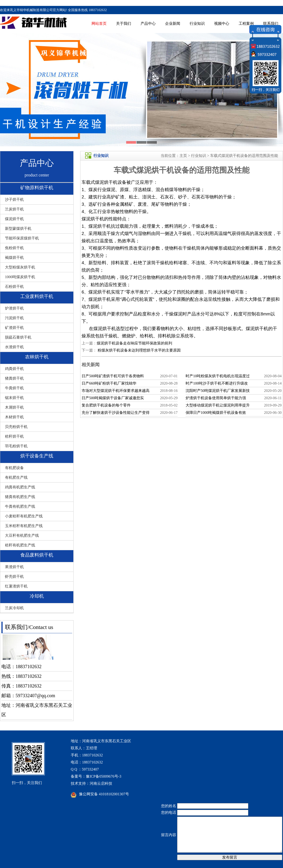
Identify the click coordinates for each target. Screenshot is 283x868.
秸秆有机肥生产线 (20, 545)
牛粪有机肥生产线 (20, 506)
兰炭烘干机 (14, 209)
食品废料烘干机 (37, 555)
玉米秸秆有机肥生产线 (24, 526)
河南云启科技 (101, 783)
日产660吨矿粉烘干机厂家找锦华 (109, 383)
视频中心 (222, 23)
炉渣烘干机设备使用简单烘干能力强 (216, 398)
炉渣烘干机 (14, 308)
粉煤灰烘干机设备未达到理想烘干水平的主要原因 (139, 350)
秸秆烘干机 (14, 436)
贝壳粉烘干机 (16, 427)
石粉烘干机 (14, 287)
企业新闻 (173, 23)
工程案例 (246, 23)
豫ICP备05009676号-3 (104, 776)
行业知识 (197, 23)
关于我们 (124, 23)
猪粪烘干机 (14, 378)
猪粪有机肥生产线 (20, 497)
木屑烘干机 (14, 407)
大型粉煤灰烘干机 (20, 267)
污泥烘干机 (14, 318)
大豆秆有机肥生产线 (22, 535)
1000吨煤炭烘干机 (20, 277)
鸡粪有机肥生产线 (20, 487)
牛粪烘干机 (14, 388)
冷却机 (37, 596)
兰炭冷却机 (14, 608)
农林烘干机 (37, 357)
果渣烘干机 (14, 567)
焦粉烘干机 (14, 248)
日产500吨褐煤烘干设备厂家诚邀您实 (113, 398)
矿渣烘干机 (14, 328)
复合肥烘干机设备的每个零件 (106, 405)
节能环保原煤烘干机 (22, 238)
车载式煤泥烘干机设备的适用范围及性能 (244, 156)
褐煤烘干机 (14, 258)
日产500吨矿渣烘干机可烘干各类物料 (113, 376)
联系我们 (271, 23)
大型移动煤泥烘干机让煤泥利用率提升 (218, 405)
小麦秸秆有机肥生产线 (24, 516)
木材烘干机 (14, 417)
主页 (183, 156)
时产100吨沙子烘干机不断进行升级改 (217, 383)
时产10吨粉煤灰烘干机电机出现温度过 (218, 376)
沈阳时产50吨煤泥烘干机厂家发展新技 (218, 391)
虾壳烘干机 (14, 577)
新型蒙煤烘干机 (18, 229)
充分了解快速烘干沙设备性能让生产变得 (116, 413)
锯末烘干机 (14, 398)
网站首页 (99, 23)
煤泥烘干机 (14, 219)
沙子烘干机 (14, 199)
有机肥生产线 (16, 477)
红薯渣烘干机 (16, 586)
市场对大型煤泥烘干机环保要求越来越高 (116, 391)
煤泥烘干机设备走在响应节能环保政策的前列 (134, 343)
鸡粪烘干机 (14, 369)
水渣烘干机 (14, 347)
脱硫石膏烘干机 (18, 337)
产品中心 (148, 23)
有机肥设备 (14, 468)
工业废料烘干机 (37, 296)
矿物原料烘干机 (37, 188)
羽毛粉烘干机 (16, 446)
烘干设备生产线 (37, 456)
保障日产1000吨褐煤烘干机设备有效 (216, 413)
